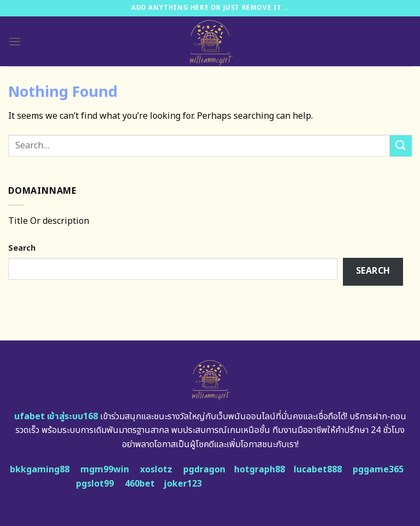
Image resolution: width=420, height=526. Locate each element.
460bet (140, 484)
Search (22, 248)
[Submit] (401, 146)
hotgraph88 (259, 470)
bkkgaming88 (40, 470)
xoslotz (156, 470)
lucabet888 (318, 470)
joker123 (183, 484)
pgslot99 (95, 484)
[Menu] (15, 41)
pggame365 (378, 470)
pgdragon (204, 470)
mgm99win (105, 470)
